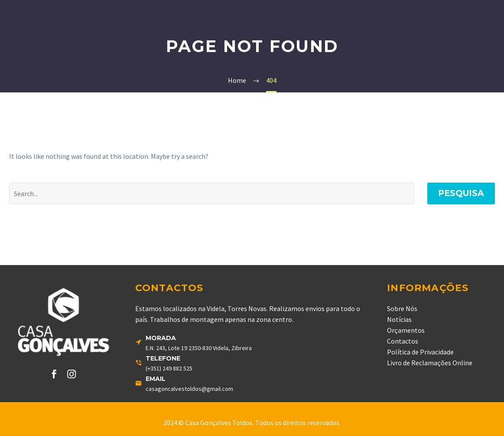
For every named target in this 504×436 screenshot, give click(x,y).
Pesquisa (461, 193)
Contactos (403, 341)
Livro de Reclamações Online (430, 363)
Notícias (399, 319)
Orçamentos (406, 330)
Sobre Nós (402, 308)
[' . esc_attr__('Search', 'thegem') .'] (212, 193)
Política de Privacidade (420, 352)
